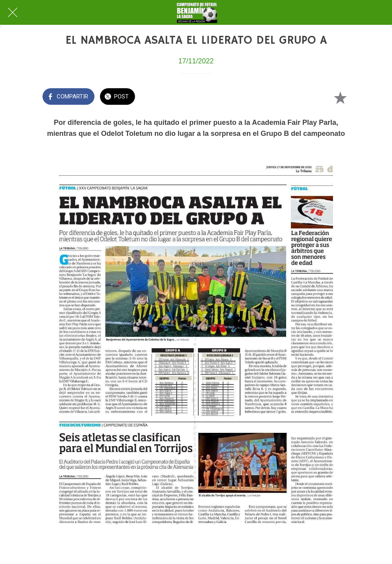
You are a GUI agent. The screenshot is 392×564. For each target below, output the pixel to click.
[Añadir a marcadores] (340, 97)
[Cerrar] (13, 13)
